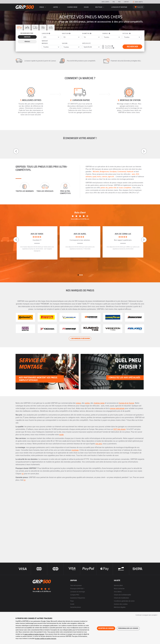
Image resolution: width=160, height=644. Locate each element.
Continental (122, 171)
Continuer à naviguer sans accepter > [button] (147, 615)
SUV (137, 174)
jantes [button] (57, 7)
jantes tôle (112, 188)
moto (99, 176)
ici (23, 474)
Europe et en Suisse (126, 403)
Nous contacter (119, 588)
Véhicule (27, 42)
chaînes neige (99, 403)
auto (133, 174)
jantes (87, 403)
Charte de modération (121, 598)
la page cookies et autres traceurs (46, 638)
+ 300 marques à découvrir (80, 339)
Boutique (100, 7)
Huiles (86, 7)
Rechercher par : (27, 33)
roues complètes (125, 188)
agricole (111, 176)
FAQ (114, 2)
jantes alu (104, 188)
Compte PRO (75, 595)
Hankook (130, 171)
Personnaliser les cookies (128, 628)
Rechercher (132, 47)
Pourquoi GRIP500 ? (77, 588)
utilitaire (89, 176)
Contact (126, 2)
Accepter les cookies (106, 628)
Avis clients (105, 2)
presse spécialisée (117, 408)
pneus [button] (43, 7)
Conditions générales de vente (124, 601)
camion (104, 176)
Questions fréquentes (78, 598)
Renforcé (110, 48)
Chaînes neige (72, 7)
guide (61, 435)
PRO (119, 2)
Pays (72, 601)
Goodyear (113, 171)
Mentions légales (120, 607)
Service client (118, 585)
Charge (106, 34)
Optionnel (45, 41)
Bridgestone (104, 171)
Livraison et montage (119, 7)
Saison (65, 43)
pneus (78, 403)
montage (75, 450)
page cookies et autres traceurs (34, 634)
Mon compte (138, 2)
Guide (72, 604)
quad (94, 176)
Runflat (109, 46)
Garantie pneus (75, 607)
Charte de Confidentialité (122, 595)
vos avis (99, 444)
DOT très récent (119, 429)
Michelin (96, 171)
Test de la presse (76, 585)
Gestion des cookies (121, 604)
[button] (27, 28)
